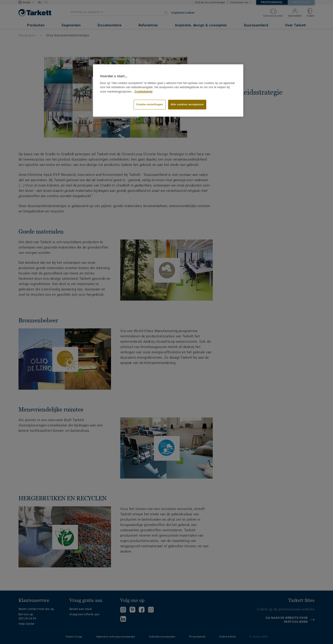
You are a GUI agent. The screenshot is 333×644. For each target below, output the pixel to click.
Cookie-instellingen (150, 104)
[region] (168, 90)
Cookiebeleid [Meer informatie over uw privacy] (143, 92)
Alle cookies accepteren (187, 104)
